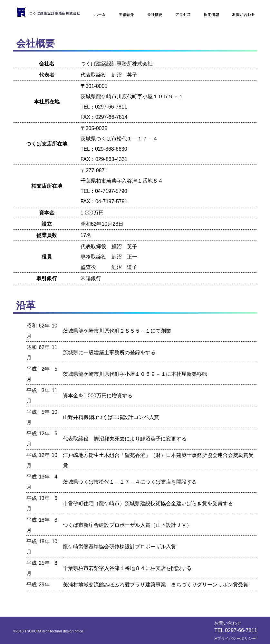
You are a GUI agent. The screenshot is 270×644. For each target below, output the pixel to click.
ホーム (100, 14)
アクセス (183, 14)
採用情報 (211, 14)
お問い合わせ (244, 14)
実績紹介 (126, 14)
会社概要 (155, 14)
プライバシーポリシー (235, 639)
